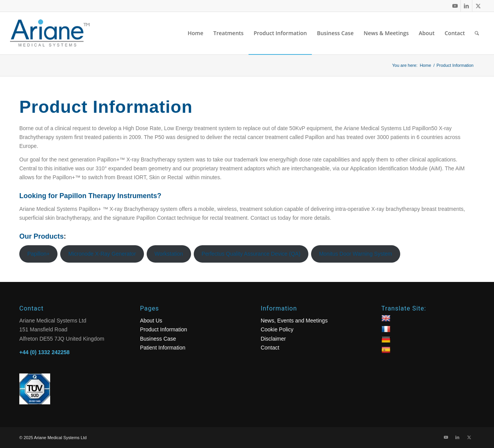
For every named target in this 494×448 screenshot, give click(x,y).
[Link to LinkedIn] (466, 6)
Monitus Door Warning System (356, 254)
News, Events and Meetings (294, 321)
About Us (151, 321)
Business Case (158, 339)
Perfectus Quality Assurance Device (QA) (251, 254)
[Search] (477, 33)
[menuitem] (195, 33)
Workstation (169, 254)
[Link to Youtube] (455, 6)
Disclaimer (273, 339)
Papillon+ (39, 254)
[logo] (56, 33)
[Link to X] (478, 6)
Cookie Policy (277, 329)
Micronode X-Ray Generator (102, 254)
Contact (270, 348)
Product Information (164, 329)
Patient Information (163, 348)
